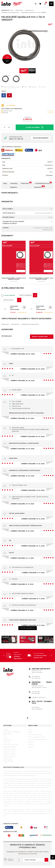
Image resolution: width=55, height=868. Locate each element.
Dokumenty (26, 183)
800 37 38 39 (16, 139)
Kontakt (31, 737)
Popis (5, 183)
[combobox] (27, 285)
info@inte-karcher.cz (39, 687)
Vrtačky (6, 719)
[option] (27, 45)
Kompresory (7, 730)
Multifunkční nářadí (10, 737)
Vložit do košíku (35, 127)
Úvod (12, 10)
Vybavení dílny (8, 751)
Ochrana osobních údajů (36, 727)
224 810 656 (36, 681)
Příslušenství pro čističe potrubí (10, 12)
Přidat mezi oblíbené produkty (11, 87)
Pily (5, 725)
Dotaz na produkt (41, 138)
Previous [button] (4, 645)
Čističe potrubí (29, 10)
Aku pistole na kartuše (11, 734)
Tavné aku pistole (9, 736)
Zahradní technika (9, 739)
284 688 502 (36, 666)
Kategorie (13, 187)
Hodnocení (40, 187)
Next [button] (51, 645)
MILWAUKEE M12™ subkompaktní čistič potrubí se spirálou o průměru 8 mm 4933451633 (42, 297)
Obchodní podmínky (35, 724)
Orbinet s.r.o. (48, 860)
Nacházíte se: (6, 10)
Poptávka (31, 732)
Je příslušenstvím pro (44, 183)
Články (30, 722)
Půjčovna (31, 734)
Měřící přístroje (8, 750)
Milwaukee (49, 175)
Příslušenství (7, 747)
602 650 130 (36, 683)
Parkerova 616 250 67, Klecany (41, 660)
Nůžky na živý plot (9, 744)
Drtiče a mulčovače (10, 746)
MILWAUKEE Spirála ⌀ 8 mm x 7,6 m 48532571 (34, 12)
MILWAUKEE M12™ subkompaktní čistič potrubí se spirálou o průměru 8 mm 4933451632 (15, 297)
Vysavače (7, 732)
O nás (30, 719)
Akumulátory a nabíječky (12, 721)
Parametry (14, 183)
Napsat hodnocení (42, 326)
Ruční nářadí (7, 749)
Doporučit (33, 87)
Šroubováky (7, 723)
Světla (5, 728)
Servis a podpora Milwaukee (38, 729)
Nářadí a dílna (19, 10)
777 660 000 (36, 668)
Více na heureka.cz (28, 618)
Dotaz (25, 87)
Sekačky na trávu (9, 742)
